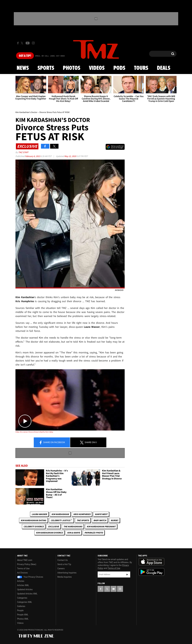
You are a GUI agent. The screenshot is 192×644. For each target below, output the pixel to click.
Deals (164, 68)
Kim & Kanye (74, 533)
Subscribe (127, 574)
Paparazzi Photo (94, 533)
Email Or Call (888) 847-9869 (50, 56)
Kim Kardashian (60, 514)
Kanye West (101, 514)
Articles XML (23, 585)
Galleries (21, 606)
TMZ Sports (83, 520)
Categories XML (25, 602)
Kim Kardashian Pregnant (101, 526)
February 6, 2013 (33, 156)
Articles (21, 581)
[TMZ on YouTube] (114, 589)
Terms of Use (23, 568)
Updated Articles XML (27, 594)
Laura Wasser (39, 514)
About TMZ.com (25, 560)
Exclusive (54, 526)
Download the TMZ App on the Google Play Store (151, 572)
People (20, 610)
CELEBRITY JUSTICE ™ (61, 520)
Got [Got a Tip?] (25, 56)
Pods (119, 68)
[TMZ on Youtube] (28, 43)
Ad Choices (22, 573)
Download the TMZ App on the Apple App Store (151, 562)
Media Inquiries (65, 577)
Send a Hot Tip (64, 564)
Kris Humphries (82, 514)
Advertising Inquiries (67, 573)
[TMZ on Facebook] (18, 43)
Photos (72, 68)
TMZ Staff (23, 152)
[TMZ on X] (22, 43)
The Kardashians (73, 526)
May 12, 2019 (70, 156)
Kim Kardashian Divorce (49, 533)
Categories (22, 598)
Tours (141, 68)
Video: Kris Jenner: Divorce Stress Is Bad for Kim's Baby (34, 432)
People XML (23, 615)
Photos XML (23, 619)
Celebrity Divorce (34, 526)
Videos (97, 68)
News (23, 68)
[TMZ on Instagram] (33, 43)
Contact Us (63, 560)
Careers (61, 568)
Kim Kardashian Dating (33, 520)
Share (52, 443)
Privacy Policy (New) (27, 564)
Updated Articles (25, 589)
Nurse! (114, 520)
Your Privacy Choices (30, 577)
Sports (46, 68)
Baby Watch (100, 520)
